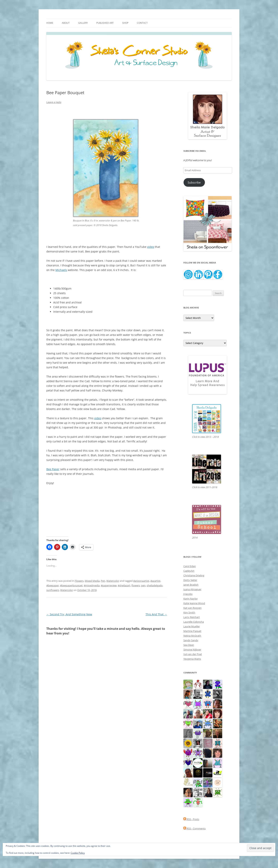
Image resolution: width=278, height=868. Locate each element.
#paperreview (109, 585)
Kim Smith (189, 612)
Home (50, 23)
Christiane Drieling (194, 575)
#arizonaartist (141, 581)
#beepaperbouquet (71, 585)
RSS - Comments (195, 828)
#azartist (155, 581)
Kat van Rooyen (192, 608)
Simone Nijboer (192, 650)
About (66, 23)
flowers (136, 585)
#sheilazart (124, 585)
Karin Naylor (191, 599)
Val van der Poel (193, 654)
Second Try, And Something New (69, 614)
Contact (142, 23)
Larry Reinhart (192, 617)
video (151, 247)
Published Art (105, 23)
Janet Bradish (191, 585)
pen (143, 585)
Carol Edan (190, 566)
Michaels (61, 270)
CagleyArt (189, 571)
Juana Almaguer (192, 589)
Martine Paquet (192, 631)
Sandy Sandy (191, 640)
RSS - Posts (191, 819)
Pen (103, 581)
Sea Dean (189, 645)
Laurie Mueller (192, 626)
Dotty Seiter (190, 580)
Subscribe (194, 182)
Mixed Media (92, 581)
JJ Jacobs (188, 594)
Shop (125, 23)
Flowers (79, 581)
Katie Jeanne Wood (194, 603)
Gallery (83, 23)
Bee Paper (53, 469)
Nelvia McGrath (192, 636)
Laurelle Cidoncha (194, 622)
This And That (156, 614)
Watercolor (113, 581)
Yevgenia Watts (192, 659)
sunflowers (53, 590)
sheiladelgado (155, 585)
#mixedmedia (92, 585)
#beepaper (53, 585)
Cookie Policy (78, 853)
